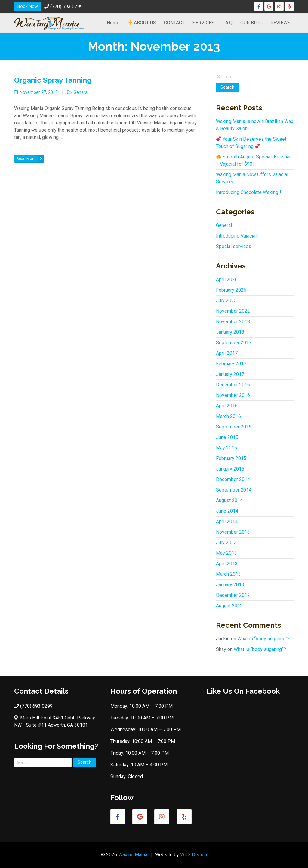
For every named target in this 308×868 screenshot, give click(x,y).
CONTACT (174, 23)
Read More (30, 159)
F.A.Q (227, 23)
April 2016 (227, 406)
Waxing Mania (133, 855)
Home (113, 23)
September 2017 (234, 343)
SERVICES (203, 23)
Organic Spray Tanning (53, 80)
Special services (234, 246)
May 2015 (226, 448)
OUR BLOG (251, 23)
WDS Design (194, 855)
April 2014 (227, 521)
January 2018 (230, 332)
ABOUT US (142, 23)
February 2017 (231, 364)
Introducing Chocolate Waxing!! (249, 192)
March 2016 (228, 416)
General (81, 92)
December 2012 (233, 595)
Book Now (28, 6)
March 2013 (228, 574)
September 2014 (234, 490)
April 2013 (227, 564)
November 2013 (233, 532)
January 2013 (230, 585)
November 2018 (233, 322)
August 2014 (229, 500)
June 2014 (227, 511)
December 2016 (233, 385)
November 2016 (233, 395)
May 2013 (226, 553)
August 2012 (229, 606)
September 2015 (234, 427)
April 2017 (227, 353)
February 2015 (231, 458)
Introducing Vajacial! (237, 236)
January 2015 (230, 469)
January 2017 (230, 374)
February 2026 (231, 290)
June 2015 (227, 437)
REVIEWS (280, 23)
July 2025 (226, 301)
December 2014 (233, 479)
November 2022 (233, 311)
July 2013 (226, 543)
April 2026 (227, 279)
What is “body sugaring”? (263, 639)
